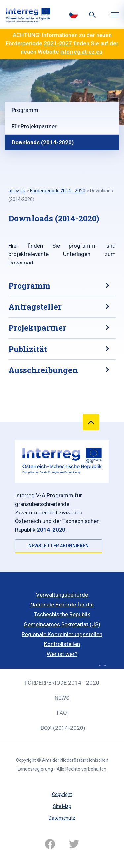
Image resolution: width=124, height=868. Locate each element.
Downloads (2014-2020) (43, 142)
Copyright (62, 794)
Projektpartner (37, 328)
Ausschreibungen (43, 370)
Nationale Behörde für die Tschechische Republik (62, 609)
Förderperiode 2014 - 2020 (62, 683)
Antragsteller (35, 307)
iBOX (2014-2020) (62, 728)
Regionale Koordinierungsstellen (62, 634)
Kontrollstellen (62, 644)
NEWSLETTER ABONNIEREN (59, 546)
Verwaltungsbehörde (62, 595)
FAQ (62, 713)
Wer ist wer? (62, 654)
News (62, 698)
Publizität (28, 349)
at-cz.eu (17, 191)
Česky (74, 14)
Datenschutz (62, 818)
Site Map (62, 806)
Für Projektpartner (34, 126)
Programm (25, 110)
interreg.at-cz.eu (81, 52)
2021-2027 (58, 43)
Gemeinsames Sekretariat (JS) (62, 624)
